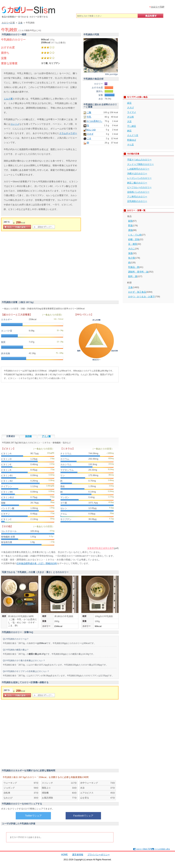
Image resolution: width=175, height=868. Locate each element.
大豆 (129, 121)
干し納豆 (132, 126)
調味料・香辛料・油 (138, 272)
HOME (65, 854)
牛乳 (89, 117)
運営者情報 (78, 855)
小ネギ (90, 134)
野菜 (130, 226)
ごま (89, 138)
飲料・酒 (133, 276)
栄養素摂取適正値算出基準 (101, 548)
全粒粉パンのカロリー (138, 192)
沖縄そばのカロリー (137, 173)
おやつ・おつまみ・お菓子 (142, 297)
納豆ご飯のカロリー (137, 183)
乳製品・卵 (134, 267)
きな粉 (130, 117)
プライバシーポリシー (99, 855)
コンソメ (15, 124)
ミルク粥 (8, 99)
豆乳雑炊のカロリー (137, 201)
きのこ (132, 249)
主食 (130, 287)
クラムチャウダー (68, 133)
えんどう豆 (133, 135)
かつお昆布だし (95, 121)
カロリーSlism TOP (144, 849)
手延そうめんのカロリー (139, 160)
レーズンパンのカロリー (139, 178)
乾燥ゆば (132, 140)
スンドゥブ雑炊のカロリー (140, 164)
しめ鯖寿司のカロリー (138, 169)
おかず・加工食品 (137, 292)
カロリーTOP (158, 7)
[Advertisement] (32, 267)
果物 (130, 230)
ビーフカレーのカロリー (139, 187)
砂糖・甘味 (134, 239)
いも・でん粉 (135, 235)
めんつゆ (91, 130)
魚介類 (132, 258)
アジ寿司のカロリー (137, 197)
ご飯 (89, 112)
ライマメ (132, 112)
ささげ (130, 108)
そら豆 (130, 145)
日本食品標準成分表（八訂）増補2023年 (37, 563)
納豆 (129, 131)
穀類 (130, 221)
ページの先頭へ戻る (162, 849)
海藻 (130, 253)
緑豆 (129, 103)
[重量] (8, 222)
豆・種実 (133, 244)
